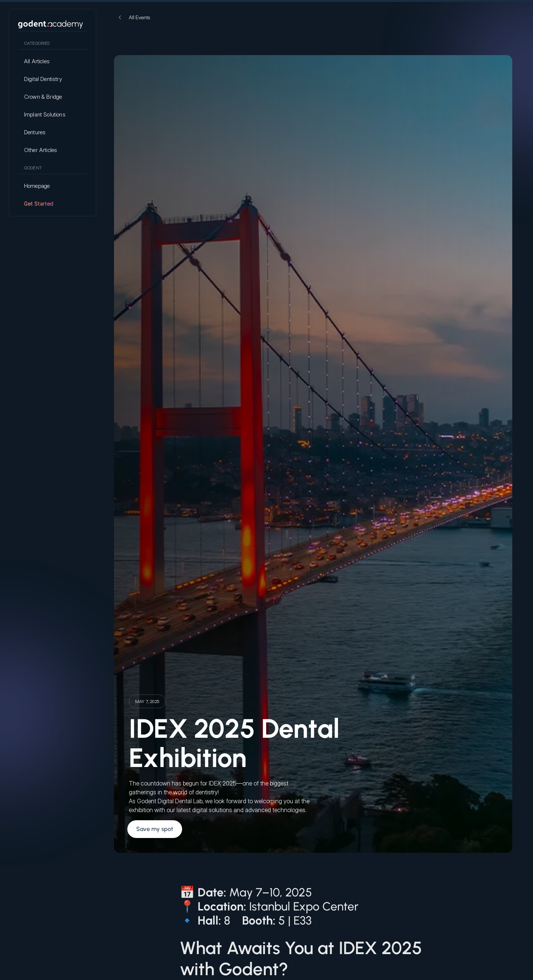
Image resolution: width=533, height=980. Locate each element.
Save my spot (155, 829)
